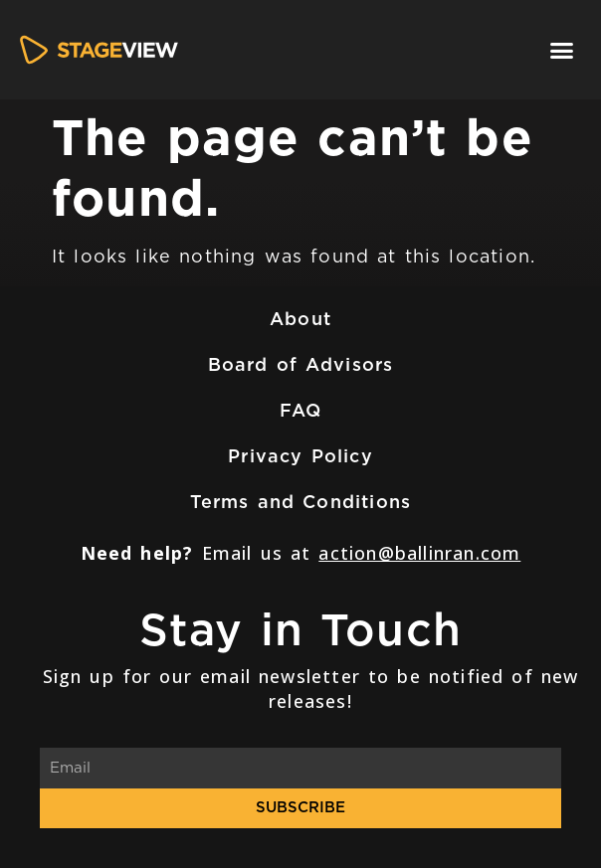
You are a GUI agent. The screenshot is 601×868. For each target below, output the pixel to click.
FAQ (301, 410)
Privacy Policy (300, 456)
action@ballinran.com (419, 553)
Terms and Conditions (301, 502)
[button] (562, 50)
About (300, 319)
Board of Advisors (301, 364)
